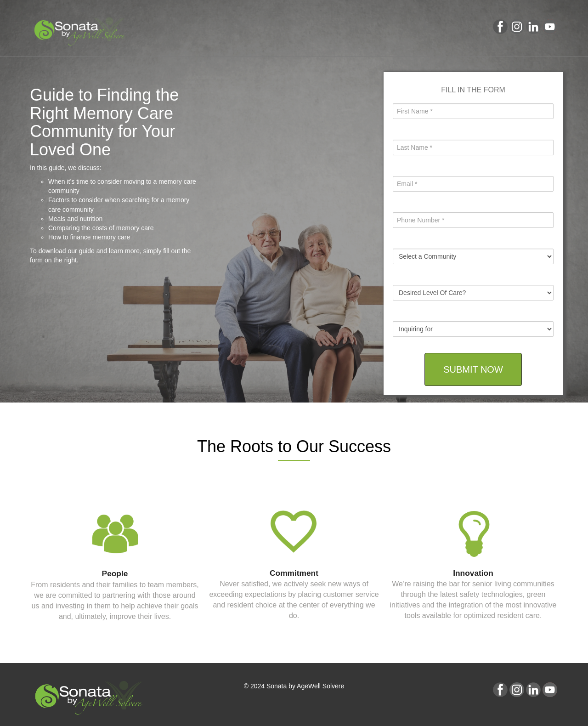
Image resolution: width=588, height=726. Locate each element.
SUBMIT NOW (473, 369)
